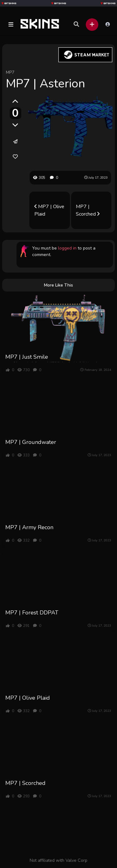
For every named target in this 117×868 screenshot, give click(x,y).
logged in (67, 248)
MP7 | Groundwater (31, 442)
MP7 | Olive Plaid (49, 210)
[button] (11, 25)
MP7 (10, 72)
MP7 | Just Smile (27, 357)
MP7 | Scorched (88, 210)
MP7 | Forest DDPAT (32, 613)
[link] (15, 156)
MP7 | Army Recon (29, 527)
